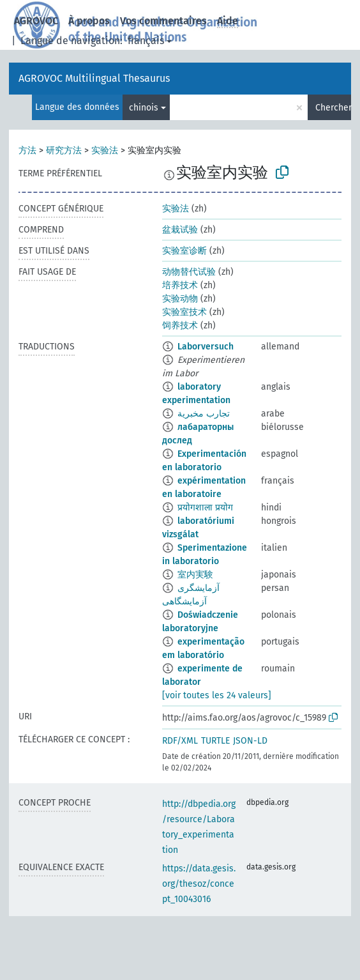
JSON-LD (250, 741)
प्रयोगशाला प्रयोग (205, 508)
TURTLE (215, 741)
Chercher (333, 108)
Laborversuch (206, 347)
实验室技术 (184, 312)
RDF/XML (180, 741)
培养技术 (180, 285)
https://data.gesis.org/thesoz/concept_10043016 (199, 884)
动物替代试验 (189, 272)
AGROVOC (36, 21)
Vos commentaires (163, 21)
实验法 (105, 150)
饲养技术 (180, 325)
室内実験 (195, 575)
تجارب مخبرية (204, 414)
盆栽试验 (180, 230)
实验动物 (180, 299)
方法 (27, 150)
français (146, 41)
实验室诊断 (184, 251)
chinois (144, 108)
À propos (89, 21)
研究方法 (64, 150)
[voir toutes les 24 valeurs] (217, 695)
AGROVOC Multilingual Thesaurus (94, 78)
